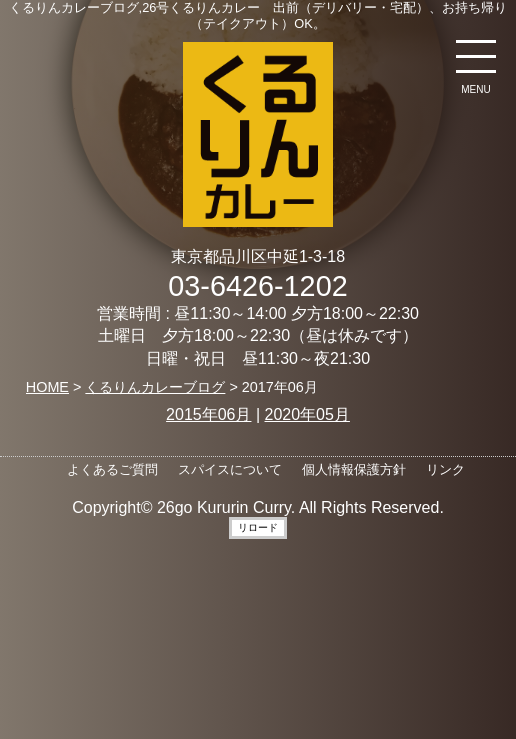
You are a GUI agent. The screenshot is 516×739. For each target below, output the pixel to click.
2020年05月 (307, 414)
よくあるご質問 (112, 469)
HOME (47, 387)
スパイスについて (230, 469)
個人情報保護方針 (354, 469)
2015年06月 (208, 414)
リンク (445, 469)
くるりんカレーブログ (155, 387)
